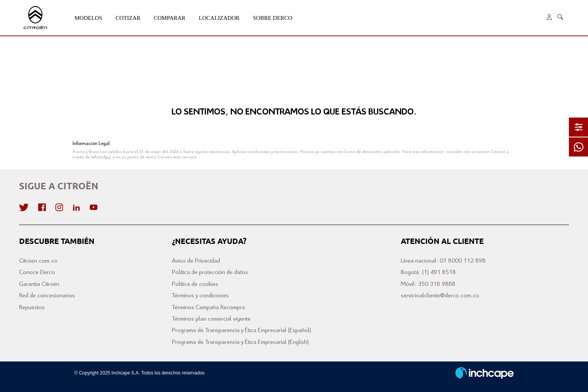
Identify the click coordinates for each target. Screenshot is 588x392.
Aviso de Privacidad (196, 261)
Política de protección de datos (210, 272)
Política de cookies (195, 284)
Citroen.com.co (38, 261)
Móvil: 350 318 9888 (428, 284)
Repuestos (32, 307)
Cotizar (128, 18)
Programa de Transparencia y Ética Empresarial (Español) (241, 330)
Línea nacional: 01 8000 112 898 (443, 261)
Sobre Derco (273, 18)
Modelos (88, 18)
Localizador (219, 18)
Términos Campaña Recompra (208, 307)
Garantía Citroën (39, 284)
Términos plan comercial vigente (211, 319)
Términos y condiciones (200, 296)
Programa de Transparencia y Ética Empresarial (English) (240, 342)
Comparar (170, 18)
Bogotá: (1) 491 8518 (428, 272)
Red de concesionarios (47, 296)
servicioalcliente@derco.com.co (440, 296)
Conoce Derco (37, 272)
